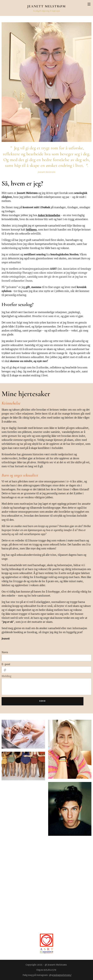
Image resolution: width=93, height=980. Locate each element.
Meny (89, 4)
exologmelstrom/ (62, 975)
